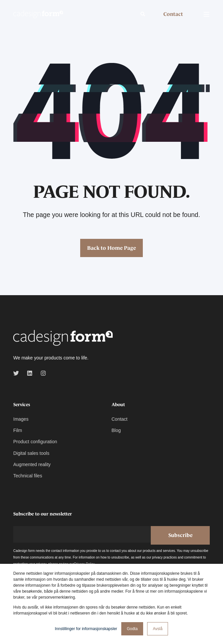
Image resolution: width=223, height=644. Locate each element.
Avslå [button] (158, 629)
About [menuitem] (118, 405)
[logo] (63, 338)
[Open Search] (143, 14)
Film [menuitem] (18, 430)
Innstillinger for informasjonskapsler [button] (86, 629)
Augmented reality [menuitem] (32, 464)
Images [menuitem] (21, 419)
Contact (173, 14)
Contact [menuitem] (120, 419)
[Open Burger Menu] (206, 14)
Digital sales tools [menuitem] (31, 453)
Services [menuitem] (22, 405)
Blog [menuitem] (116, 430)
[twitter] (18, 373)
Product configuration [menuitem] (35, 442)
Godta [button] (132, 629)
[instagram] (41, 373)
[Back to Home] (38, 14)
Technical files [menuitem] (28, 476)
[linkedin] (30, 373)
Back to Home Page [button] (111, 248)
